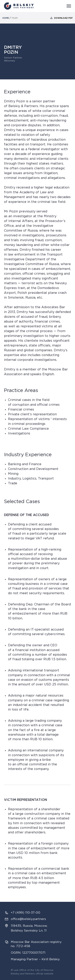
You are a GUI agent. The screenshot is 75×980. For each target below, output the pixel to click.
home (6, 18)
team (14, 18)
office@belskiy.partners (28, 919)
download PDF (63, 18)
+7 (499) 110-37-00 (25, 913)
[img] (51, 18)
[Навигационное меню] (69, 6)
